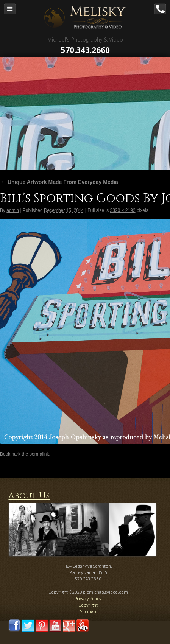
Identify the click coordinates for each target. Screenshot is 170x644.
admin (13, 210)
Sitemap (88, 611)
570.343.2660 (85, 50)
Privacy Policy (88, 598)
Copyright (88, 605)
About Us (29, 496)
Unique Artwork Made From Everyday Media (59, 182)
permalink (39, 454)
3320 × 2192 (122, 210)
